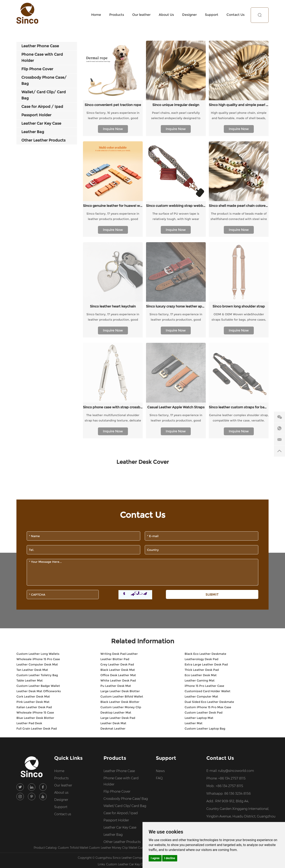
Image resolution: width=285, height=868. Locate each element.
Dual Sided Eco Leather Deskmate (209, 583)
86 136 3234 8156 (237, 674)
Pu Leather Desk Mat (116, 566)
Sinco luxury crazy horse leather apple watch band (176, 247)
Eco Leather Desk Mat (201, 556)
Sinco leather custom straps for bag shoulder (239, 288)
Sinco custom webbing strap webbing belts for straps (176, 206)
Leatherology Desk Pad (201, 540)
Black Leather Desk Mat (118, 550)
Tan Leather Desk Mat (32, 550)
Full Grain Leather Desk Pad (37, 609)
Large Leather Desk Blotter (120, 572)
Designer (189, 15)
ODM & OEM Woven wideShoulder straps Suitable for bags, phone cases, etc (239, 258)
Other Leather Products (122, 722)
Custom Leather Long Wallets (38, 534)
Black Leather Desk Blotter (120, 583)
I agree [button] (155, 858)
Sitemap (182, 738)
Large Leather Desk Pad (118, 599)
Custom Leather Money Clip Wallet (113, 728)
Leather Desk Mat (113, 604)
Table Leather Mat (30, 561)
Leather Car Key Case (120, 708)
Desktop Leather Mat (116, 593)
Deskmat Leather (113, 609)
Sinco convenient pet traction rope (113, 105)
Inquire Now (113, 129)
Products (117, 15)
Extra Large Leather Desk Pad (206, 545)
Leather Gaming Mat (200, 561)
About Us (166, 15)
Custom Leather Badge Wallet (38, 566)
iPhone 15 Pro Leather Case (204, 566)
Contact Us (236, 15)
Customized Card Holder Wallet (207, 572)
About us (61, 673)
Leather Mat (194, 604)
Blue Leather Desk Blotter (35, 599)
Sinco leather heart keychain (113, 247)
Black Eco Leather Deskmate (205, 534)
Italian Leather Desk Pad (34, 588)
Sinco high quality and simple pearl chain (239, 105)
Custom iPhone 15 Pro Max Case (208, 588)
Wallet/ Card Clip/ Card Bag (125, 687)
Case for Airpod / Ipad (121, 694)
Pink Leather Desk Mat (33, 583)
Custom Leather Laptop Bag (205, 609)
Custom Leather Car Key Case (127, 745)
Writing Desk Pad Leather (119, 534)
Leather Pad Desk (29, 604)
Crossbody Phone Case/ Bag (126, 679)
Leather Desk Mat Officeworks (39, 572)
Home (96, 15)
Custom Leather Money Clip (121, 588)
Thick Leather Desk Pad (202, 550)
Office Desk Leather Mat (118, 556)
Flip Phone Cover (117, 672)
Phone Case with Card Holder (121, 662)
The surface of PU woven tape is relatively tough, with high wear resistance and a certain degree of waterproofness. (176, 217)
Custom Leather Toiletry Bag (37, 556)
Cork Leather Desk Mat (33, 577)
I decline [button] (170, 858)
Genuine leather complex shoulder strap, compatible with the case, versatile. (239, 298)
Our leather (141, 15)
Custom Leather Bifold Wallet (122, 577)
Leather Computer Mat (201, 577)
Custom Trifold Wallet (73, 728)
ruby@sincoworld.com (236, 651)
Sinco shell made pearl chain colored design (239, 206)
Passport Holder (116, 701)
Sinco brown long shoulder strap (239, 247)
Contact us (63, 695)
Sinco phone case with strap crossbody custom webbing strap (113, 288)
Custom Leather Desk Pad (203, 593)
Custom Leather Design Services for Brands (168, 728)
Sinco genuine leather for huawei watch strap (113, 206)
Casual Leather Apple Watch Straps (176, 288)
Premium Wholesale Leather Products (225, 728)
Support (212, 15)
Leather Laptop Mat (199, 599)
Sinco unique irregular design (176, 105)
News (160, 652)
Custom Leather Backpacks (168, 745)
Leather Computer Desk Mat (37, 545)
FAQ (159, 659)
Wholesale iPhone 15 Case (35, 593)
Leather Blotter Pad (115, 540)
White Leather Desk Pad (118, 561)
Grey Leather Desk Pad (117, 545)
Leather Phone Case (119, 652)
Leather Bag (113, 715)
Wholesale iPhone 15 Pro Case (38, 540)
